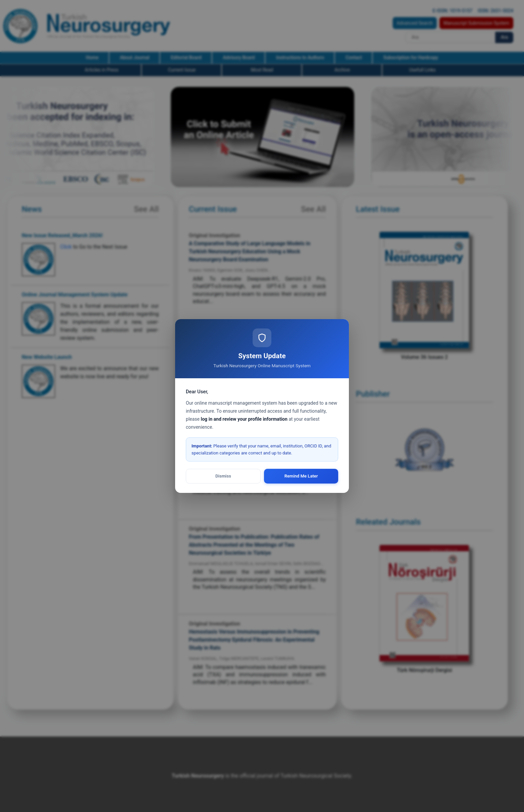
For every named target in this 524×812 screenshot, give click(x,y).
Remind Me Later (301, 476)
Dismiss (223, 476)
